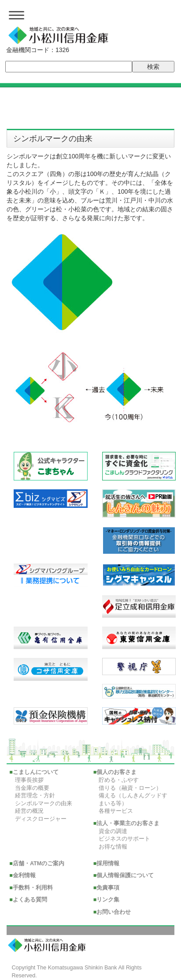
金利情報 (24, 875)
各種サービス (116, 811)
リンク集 (108, 900)
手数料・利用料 (33, 888)
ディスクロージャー (41, 819)
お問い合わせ (114, 912)
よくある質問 (30, 900)
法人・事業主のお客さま (128, 823)
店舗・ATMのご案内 (39, 864)
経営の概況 (29, 811)
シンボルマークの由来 (44, 804)
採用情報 (108, 864)
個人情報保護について (125, 875)
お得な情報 (113, 847)
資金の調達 (113, 831)
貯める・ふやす (119, 780)
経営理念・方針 (35, 796)
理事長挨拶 (29, 780)
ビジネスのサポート (124, 839)
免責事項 (108, 888)
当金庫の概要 (32, 788)
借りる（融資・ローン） (130, 788)
